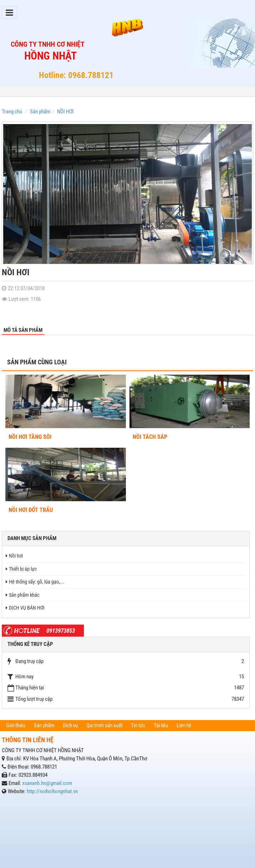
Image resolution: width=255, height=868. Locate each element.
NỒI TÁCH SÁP (150, 437)
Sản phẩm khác (22, 595)
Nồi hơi (14, 556)
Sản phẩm (44, 725)
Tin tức (138, 725)
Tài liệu (161, 725)
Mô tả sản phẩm (23, 330)
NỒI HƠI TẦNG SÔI (30, 437)
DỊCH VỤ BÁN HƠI (25, 608)
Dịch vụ (70, 725)
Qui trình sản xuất (104, 725)
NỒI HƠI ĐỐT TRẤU (31, 510)
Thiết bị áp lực (21, 569)
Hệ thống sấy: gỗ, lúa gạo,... (35, 582)
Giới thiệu (16, 725)
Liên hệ (184, 725)
